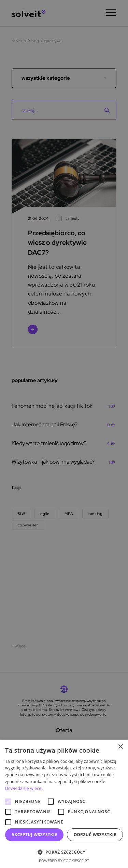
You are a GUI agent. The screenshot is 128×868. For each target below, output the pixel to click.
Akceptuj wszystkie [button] (34, 835)
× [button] (120, 747)
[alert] (64, 434)
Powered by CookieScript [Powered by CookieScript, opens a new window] (64, 861)
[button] (64, 852)
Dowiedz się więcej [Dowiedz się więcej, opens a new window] (24, 788)
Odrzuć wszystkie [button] (95, 835)
